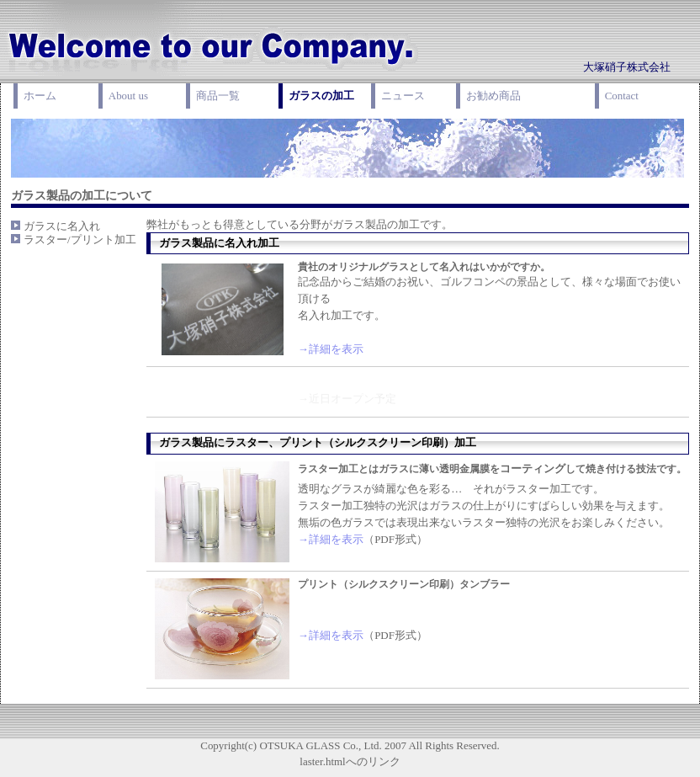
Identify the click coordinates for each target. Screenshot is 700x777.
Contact (622, 96)
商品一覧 (218, 96)
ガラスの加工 (321, 96)
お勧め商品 (493, 96)
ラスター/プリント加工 (80, 239)
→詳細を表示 (331, 349)
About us (128, 96)
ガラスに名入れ (62, 226)
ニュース (403, 96)
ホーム (40, 96)
